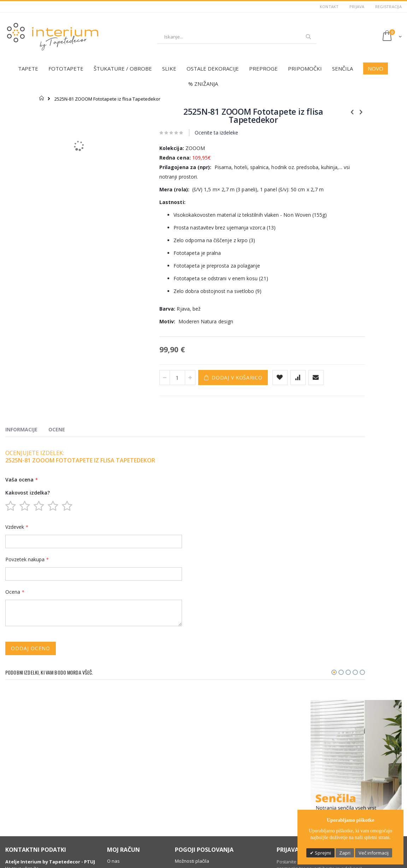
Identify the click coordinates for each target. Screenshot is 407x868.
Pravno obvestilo (193, 760)
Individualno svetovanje (133, 809)
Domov (42, 98)
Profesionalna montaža (132, 818)
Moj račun (118, 760)
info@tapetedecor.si (32, 783)
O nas (113, 742)
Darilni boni (119, 800)
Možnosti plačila (192, 742)
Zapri (345, 853)
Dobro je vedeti (123, 827)
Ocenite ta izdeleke (190, 133)
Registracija (388, 7)
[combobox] (237, 37)
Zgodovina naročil (126, 769)
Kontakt (329, 7)
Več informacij (374, 853)
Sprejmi (322, 853)
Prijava (357, 7)
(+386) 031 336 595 (29, 776)
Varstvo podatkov (194, 751)
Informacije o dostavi (197, 769)
